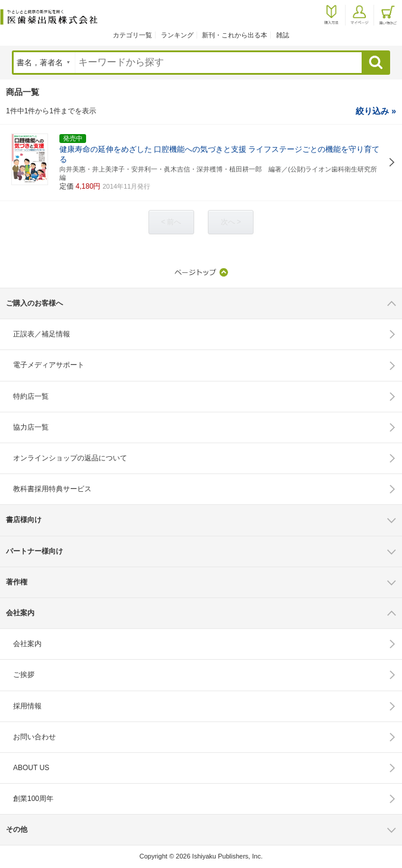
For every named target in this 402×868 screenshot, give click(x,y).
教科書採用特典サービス (52, 489)
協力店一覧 (31, 427)
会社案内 (27, 644)
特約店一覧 (31, 396)
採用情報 (27, 706)
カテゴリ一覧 (132, 35)
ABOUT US (31, 768)
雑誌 (283, 35)
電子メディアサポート (49, 365)
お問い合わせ (34, 737)
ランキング (177, 35)
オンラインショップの (70, 458)
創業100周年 (33, 799)
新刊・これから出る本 (235, 35)
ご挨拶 (24, 675)
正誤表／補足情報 (42, 334)
